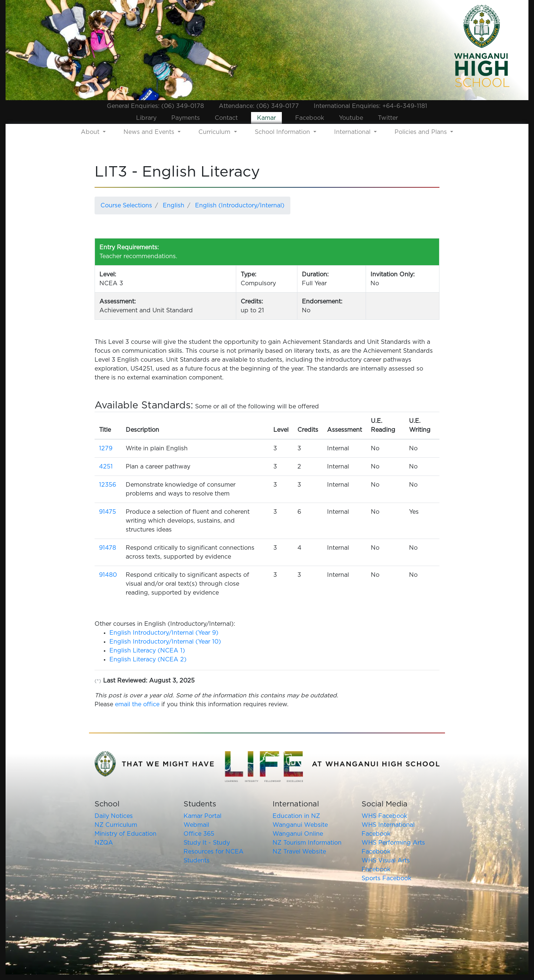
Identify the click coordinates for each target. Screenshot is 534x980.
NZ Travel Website (299, 852)
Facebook (310, 118)
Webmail (196, 825)
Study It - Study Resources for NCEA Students (214, 852)
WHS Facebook (384, 816)
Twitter (388, 118)
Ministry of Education (126, 834)
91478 (108, 548)
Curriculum (215, 132)
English (174, 205)
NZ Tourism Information (307, 843)
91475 (108, 512)
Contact (226, 118)
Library (146, 118)
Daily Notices (114, 816)
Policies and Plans (422, 132)
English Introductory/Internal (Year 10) (165, 642)
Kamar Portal (202, 816)
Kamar (266, 118)
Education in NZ (296, 816)
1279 (106, 448)
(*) (98, 681)
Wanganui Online (298, 834)
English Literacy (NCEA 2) (148, 660)
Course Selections (126, 205)
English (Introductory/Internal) (240, 205)
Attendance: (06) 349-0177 (259, 106)
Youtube (351, 118)
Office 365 (199, 834)
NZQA (104, 843)
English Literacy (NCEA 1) (147, 651)
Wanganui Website (300, 825)
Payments (186, 118)
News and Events (150, 132)
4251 (106, 467)
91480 (108, 575)
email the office (137, 704)
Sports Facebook (386, 878)
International (353, 132)
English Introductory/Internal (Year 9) (164, 633)
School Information (283, 132)
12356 (108, 485)
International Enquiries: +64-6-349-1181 (370, 106)
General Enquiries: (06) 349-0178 (155, 106)
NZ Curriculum (116, 825)
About (91, 132)
